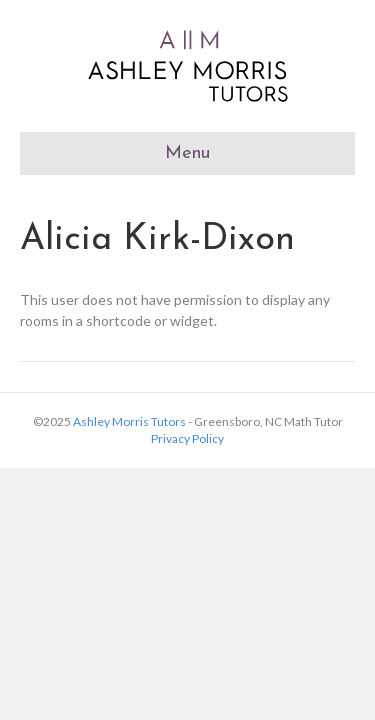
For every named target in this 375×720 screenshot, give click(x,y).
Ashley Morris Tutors (129, 421)
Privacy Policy (187, 438)
